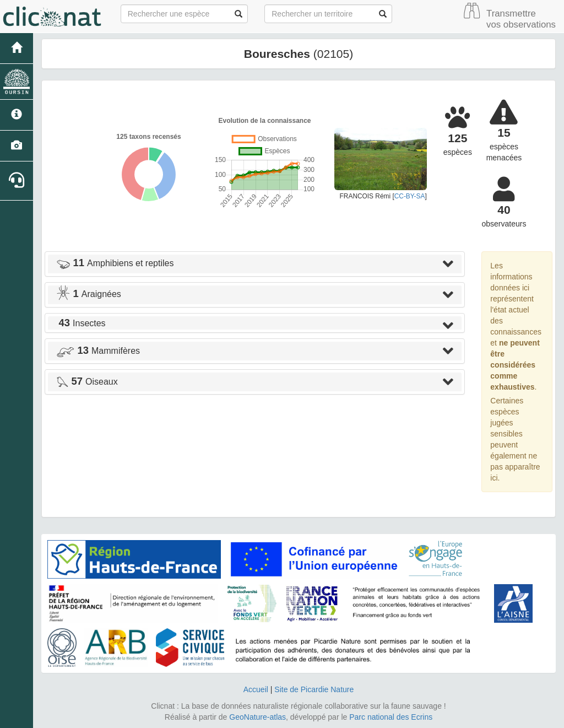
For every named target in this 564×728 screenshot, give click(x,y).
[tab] (255, 264)
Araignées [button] (89, 294)
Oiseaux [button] (87, 382)
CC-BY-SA (410, 196)
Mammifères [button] (98, 351)
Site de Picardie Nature (314, 689)
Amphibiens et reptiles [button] (115, 263)
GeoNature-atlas (257, 717)
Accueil (256, 689)
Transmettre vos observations (521, 19)
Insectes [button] (81, 323)
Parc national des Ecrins (391, 717)
